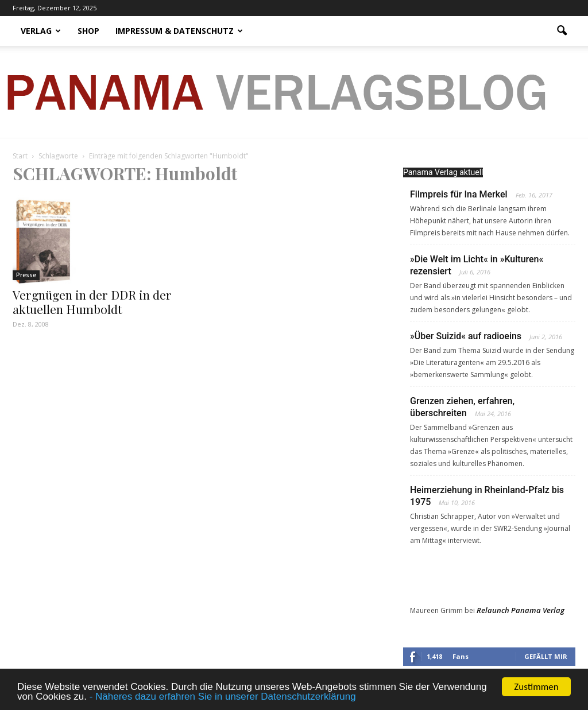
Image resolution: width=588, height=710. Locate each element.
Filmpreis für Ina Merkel (459, 194)
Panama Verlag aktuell (443, 172)
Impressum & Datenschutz (179, 31)
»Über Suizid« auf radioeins (466, 336)
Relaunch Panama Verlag (521, 610)
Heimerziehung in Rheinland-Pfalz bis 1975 (487, 496)
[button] (562, 31)
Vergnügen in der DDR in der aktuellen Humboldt (92, 302)
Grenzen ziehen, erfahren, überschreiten (462, 407)
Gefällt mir (546, 656)
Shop (88, 31)
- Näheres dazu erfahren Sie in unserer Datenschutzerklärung (223, 697)
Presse (26, 275)
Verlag (41, 31)
